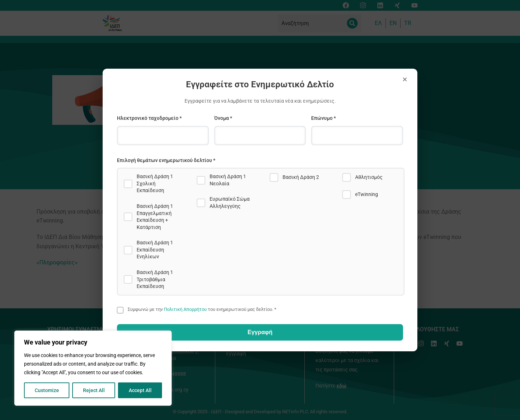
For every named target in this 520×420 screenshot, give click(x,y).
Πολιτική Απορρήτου (185, 309)
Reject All (94, 390)
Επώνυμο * (323, 118)
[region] (93, 368)
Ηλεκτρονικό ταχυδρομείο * (149, 118)
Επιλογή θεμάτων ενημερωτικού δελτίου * (166, 160)
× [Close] (405, 79)
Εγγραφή (260, 332)
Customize (47, 390)
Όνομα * (223, 118)
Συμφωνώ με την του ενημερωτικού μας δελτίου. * (202, 309)
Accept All (140, 390)
